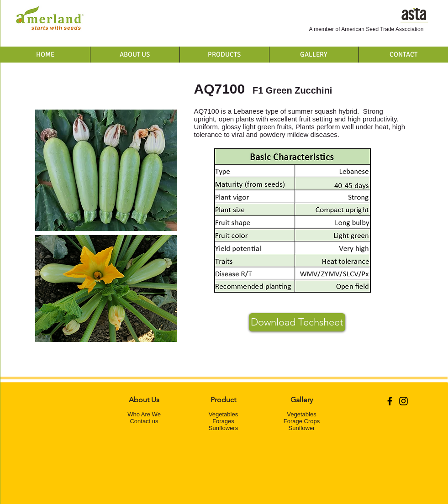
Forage (222, 421)
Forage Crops (302, 421)
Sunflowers (223, 428)
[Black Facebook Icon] (390, 401)
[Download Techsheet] (297, 322)
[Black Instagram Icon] (403, 401)
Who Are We (144, 414)
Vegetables (223, 414)
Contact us (144, 421)
